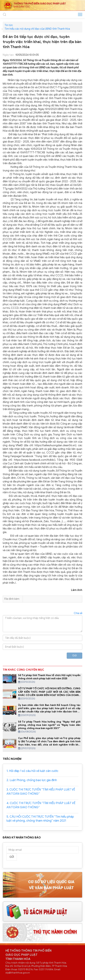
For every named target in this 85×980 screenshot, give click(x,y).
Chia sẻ (78, 613)
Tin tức (9, 25)
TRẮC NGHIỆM (12, 759)
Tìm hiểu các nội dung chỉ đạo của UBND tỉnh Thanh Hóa (37, 29)
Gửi (74, 656)
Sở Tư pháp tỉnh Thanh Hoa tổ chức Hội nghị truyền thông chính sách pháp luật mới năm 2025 (49, 677)
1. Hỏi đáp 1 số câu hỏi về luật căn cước (32, 771)
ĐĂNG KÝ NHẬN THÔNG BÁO (22, 838)
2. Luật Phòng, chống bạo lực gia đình (32, 780)
